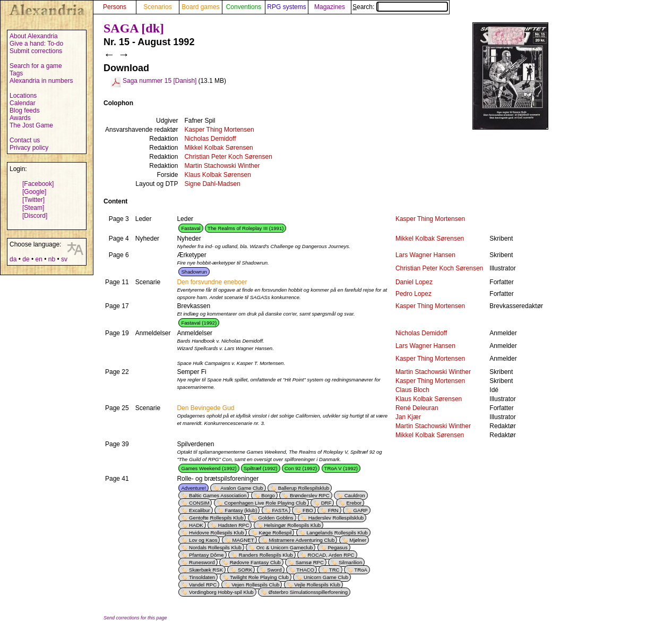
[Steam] (33, 208)
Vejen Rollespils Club (255, 585)
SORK (245, 570)
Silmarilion (350, 562)
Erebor (354, 503)
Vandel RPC (203, 585)
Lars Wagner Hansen (425, 255)
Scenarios (157, 7)
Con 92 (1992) (301, 468)
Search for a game (36, 66)
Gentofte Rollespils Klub (216, 518)
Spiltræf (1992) (260, 468)
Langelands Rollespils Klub (337, 533)
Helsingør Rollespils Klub (292, 525)
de (26, 259)
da (13, 259)
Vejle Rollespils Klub (317, 585)
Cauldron (355, 495)
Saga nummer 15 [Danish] (160, 81)
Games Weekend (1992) (209, 468)
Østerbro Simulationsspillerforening (308, 592)
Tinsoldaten (202, 577)
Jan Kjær (408, 417)
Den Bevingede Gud (205, 408)
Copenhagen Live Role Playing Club (265, 503)
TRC (334, 570)
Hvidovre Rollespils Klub (216, 533)
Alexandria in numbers (41, 81)
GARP (361, 510)
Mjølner (358, 540)
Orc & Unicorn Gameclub (285, 547)
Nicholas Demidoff (210, 139)
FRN (333, 510)
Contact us (25, 140)
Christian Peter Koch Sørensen (228, 157)
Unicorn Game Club (326, 577)
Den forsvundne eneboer (212, 282)
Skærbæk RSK (206, 570)
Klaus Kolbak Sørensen (217, 175)
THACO (305, 570)
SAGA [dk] (134, 28)
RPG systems (286, 7)
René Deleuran (417, 408)
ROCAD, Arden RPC (331, 555)
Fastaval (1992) (199, 323)
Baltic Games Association (218, 495)
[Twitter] (33, 200)
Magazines (330, 7)
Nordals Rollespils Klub (215, 547)
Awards (20, 118)
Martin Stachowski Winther (222, 166)
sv (64, 259)
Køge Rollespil (275, 533)
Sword (274, 570)
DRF (326, 503)
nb (52, 259)
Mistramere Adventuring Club (302, 540)
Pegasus (337, 547)
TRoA (361, 570)
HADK (196, 525)
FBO (308, 510)
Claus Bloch (412, 390)
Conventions (244, 7)
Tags (16, 73)
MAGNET (243, 540)
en (38, 259)
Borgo (268, 495)
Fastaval (191, 228)
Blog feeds (25, 110)
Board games (200, 7)
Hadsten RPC (234, 525)
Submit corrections (36, 51)
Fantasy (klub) (241, 510)
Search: (400, 7)
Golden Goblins (276, 518)
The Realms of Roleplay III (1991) (245, 228)
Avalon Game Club (242, 488)
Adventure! (193, 488)
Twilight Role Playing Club (259, 577)
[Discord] (35, 216)
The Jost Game (31, 125)
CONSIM (199, 503)
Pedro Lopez (413, 294)
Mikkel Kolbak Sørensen (218, 148)
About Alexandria (34, 36)
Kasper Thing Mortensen (219, 130)
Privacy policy (29, 148)
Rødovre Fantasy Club (255, 562)
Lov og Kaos (203, 540)
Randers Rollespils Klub (266, 555)
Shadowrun (194, 272)
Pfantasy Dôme (206, 555)
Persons (115, 7)
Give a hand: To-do (36, 44)
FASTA (280, 510)
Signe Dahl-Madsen (212, 184)
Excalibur (199, 510)
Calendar (23, 103)
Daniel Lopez (414, 282)
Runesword (202, 562)
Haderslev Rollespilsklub (336, 518)
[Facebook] (38, 184)
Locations (23, 96)
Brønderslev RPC (310, 495)
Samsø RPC (310, 562)
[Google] (34, 192)
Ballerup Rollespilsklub (304, 488)
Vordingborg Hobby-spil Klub (221, 592)
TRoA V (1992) (341, 468)
